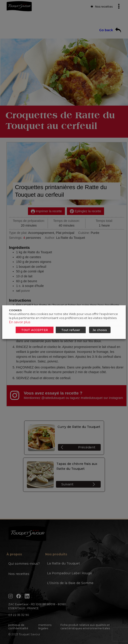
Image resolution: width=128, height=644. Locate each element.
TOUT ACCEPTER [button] (35, 330)
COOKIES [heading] (15, 310)
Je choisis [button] (100, 330)
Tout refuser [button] (71, 330)
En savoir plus (20, 322)
